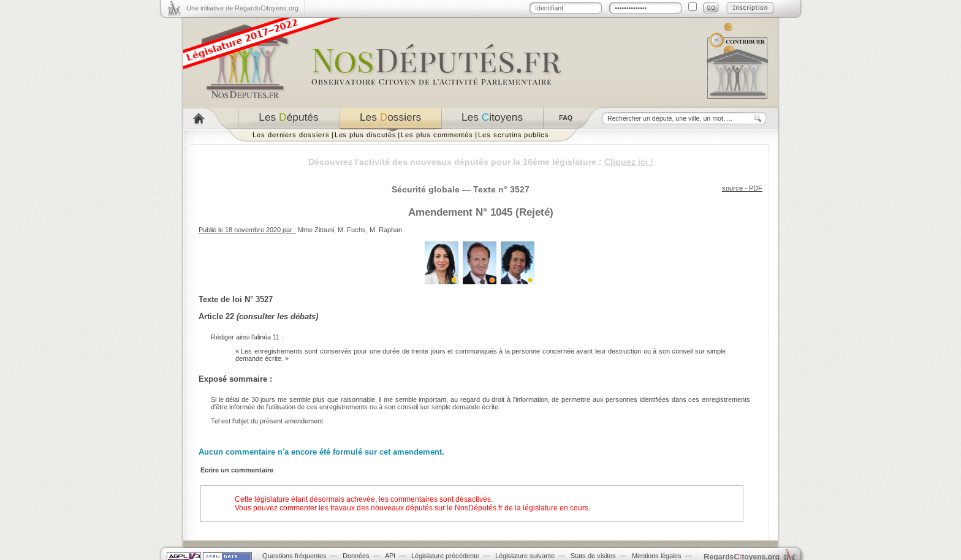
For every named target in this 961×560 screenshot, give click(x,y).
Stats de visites (593, 556)
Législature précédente (445, 556)
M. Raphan (386, 230)
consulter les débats (277, 316)
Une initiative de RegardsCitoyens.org (242, 8)
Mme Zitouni (316, 230)
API (390, 556)
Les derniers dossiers (291, 135)
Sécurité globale (426, 189)
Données (356, 556)
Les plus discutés (366, 135)
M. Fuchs (352, 230)
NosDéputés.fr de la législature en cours (522, 508)
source (732, 188)
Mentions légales (657, 556)
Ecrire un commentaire (237, 470)
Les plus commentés (437, 135)
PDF (756, 188)
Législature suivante (525, 556)
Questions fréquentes (294, 556)
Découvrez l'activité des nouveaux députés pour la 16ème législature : (481, 162)
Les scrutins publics (514, 135)
